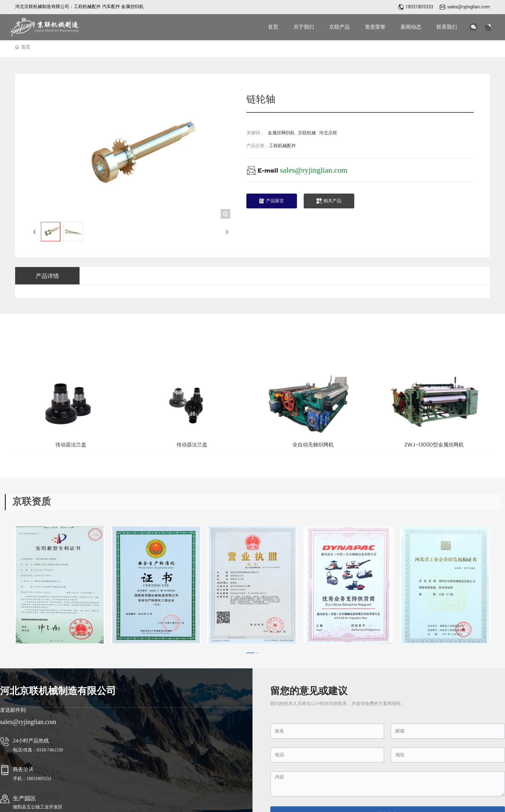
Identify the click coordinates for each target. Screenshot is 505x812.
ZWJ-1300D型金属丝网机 (434, 445)
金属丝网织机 (281, 133)
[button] (250, 653)
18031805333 (419, 7)
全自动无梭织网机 (313, 445)
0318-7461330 (50, 750)
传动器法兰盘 (71, 445)
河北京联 (328, 133)
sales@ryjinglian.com (468, 7)
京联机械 (307, 133)
